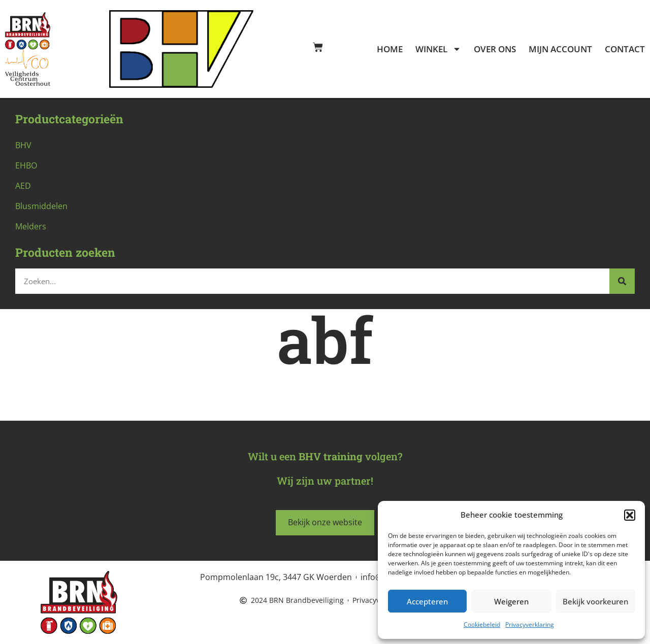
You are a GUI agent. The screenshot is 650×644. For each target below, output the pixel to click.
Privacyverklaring (530, 624)
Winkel (438, 49)
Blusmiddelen (41, 206)
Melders (31, 226)
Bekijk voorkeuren (595, 601)
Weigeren (511, 601)
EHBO (26, 165)
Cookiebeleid (482, 624)
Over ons (495, 49)
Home (390, 49)
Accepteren (427, 601)
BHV (23, 145)
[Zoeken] (622, 281)
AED (23, 186)
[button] (630, 515)
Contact (625, 49)
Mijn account (560, 49)
